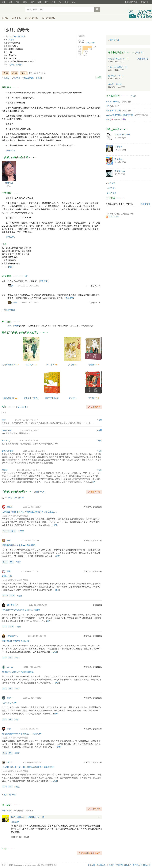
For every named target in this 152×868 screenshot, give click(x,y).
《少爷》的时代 (9, 703)
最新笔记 (30, 811)
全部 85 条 (22, 407)
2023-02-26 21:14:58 (32, 451)
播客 (32, 2)
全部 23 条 (40, 492)
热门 (4, 412)
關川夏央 (22, 36)
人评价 (90, 43)
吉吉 (4, 420)
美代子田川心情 (52, 398)
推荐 (99, 77)
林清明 (5, 470)
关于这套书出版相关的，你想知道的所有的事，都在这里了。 (30, 512)
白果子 (14, 303)
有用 (100, 420)
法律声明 (119, 865)
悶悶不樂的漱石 (9, 365)
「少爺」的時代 (15, 65)
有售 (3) (143, 59)
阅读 (53, 2)
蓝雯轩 (10, 698)
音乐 (25, 2)
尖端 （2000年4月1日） (118, 67)
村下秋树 (118, 147)
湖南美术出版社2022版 (93, 507)
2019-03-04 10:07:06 (29, 441)
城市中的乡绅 (13, 605)
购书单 (5, 18)
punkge (10, 667)
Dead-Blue (6, 430)
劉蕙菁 (11, 40)
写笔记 (7, 78)
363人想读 (112, 193)
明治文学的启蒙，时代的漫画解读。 (18, 672)
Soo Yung (6, 441)
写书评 (17, 78)
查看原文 (44, 281)
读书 (11, 2)
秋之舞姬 (30, 365)
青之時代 (73, 398)
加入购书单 (29, 78)
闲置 (108, 106)
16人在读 (111, 183)
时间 (67, 2)
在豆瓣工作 (101, 865)
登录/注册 (145, 2)
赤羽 (9, 729)
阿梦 (9, 571)
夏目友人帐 (7, 576)
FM (60, 2)
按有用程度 (7, 811)
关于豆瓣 (91, 865)
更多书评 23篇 (10, 795)
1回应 (19, 596)
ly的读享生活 (12, 636)
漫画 (108, 119)
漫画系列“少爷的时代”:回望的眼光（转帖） (21, 610)
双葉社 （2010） (115, 84)
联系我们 (110, 865)
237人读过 (112, 188)
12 (7, 562)
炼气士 (10, 762)
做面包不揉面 (8, 451)
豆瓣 (4, 2)
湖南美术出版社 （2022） (119, 59)
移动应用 (147, 865)
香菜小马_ (119, 159)
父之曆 (71, 365)
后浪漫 (10, 507)
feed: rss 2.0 (114, 217)
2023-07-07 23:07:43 (24, 420)
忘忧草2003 (120, 171)
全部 (25, 276)
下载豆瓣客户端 (131, 2)
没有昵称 (15, 822)
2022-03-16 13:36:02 (30, 430)
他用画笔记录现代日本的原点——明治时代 (22, 734)
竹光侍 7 (92, 398)
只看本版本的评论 (16, 498)
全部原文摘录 (9, 310)
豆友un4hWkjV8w (122, 135)
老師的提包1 (9, 398)
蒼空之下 (51, 365)
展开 (94, 482)
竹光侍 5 (92, 365)
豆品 (74, 2)
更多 (11, 267)
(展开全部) (10, 151)
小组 (46, 2)
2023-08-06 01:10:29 (26, 470)
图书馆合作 (137, 865)
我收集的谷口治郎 (113, 111)
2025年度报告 (49, 18)
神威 (9, 540)
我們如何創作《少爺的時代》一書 (28, 817)
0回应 (18, 627)
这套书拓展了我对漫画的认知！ (16, 641)
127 (7, 531)
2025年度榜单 (31, 18)
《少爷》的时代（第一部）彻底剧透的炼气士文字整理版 (28, 767)
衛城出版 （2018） (116, 76)
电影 (18, 2)
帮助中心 (128, 865)
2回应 (18, 562)
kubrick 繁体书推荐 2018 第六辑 (119, 115)
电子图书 (16, 18)
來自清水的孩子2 (31, 398)
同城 (39, 2)
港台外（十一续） (113, 102)
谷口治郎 (12, 36)
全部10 (139, 53)
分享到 (39, 78)
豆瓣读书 (13, 10)
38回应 (21, 531)
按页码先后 (19, 811)
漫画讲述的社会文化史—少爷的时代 (18, 545)
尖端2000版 (97, 605)
